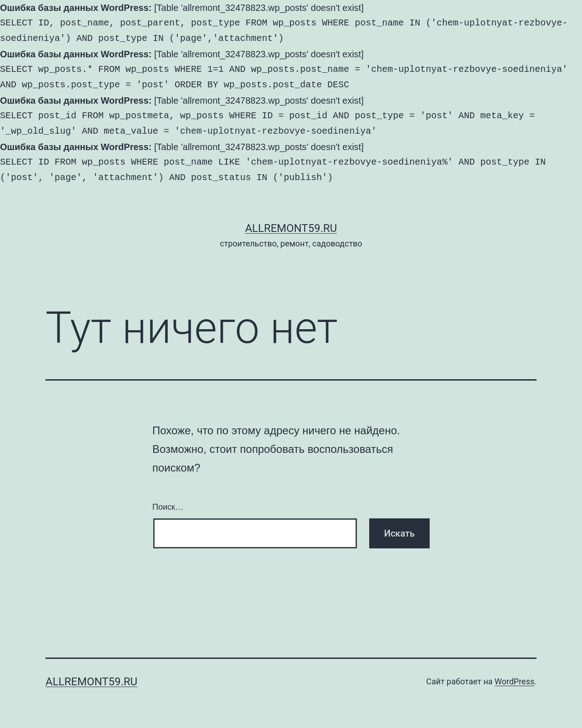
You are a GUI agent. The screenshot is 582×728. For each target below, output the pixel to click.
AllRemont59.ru (291, 228)
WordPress (514, 681)
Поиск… (168, 507)
